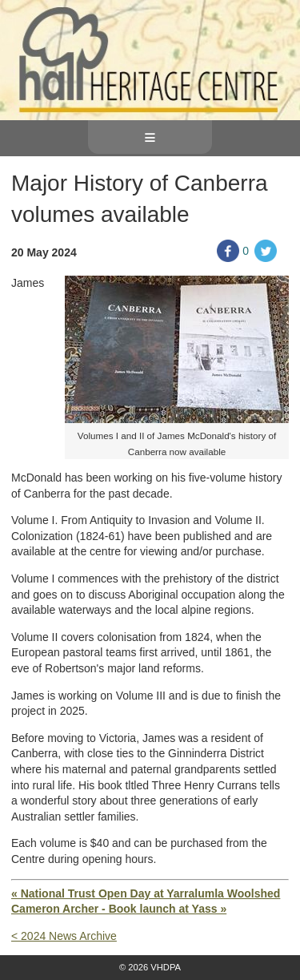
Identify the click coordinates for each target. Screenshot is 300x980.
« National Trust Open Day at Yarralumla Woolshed (146, 893)
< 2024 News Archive (64, 936)
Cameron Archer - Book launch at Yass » (119, 909)
